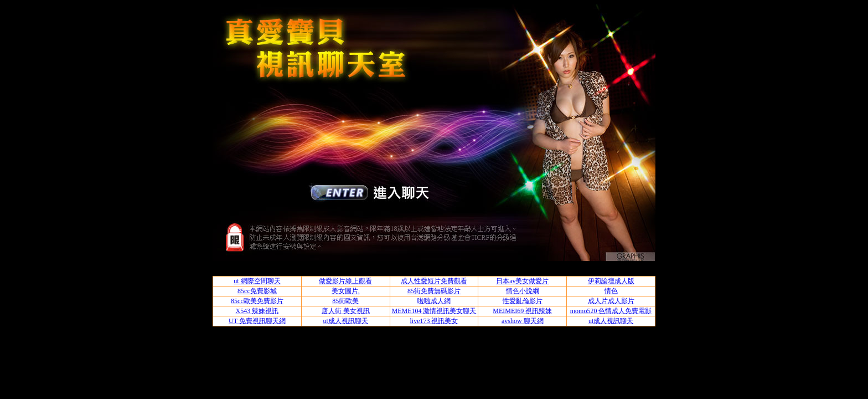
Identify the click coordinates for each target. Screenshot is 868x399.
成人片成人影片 (611, 301)
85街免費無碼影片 (434, 291)
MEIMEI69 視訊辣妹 (522, 311)
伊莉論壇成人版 (611, 281)
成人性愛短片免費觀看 (434, 281)
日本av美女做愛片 (522, 281)
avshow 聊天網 (523, 321)
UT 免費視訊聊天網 (257, 321)
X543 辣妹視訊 (257, 311)
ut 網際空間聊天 (257, 281)
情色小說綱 (523, 291)
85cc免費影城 (257, 291)
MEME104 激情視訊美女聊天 (434, 311)
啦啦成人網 (434, 301)
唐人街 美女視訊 (346, 311)
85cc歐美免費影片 (257, 301)
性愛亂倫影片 (523, 301)
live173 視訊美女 (434, 321)
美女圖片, (346, 291)
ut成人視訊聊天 (346, 321)
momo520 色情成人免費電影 (611, 311)
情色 (611, 291)
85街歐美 (345, 301)
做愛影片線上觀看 (345, 281)
